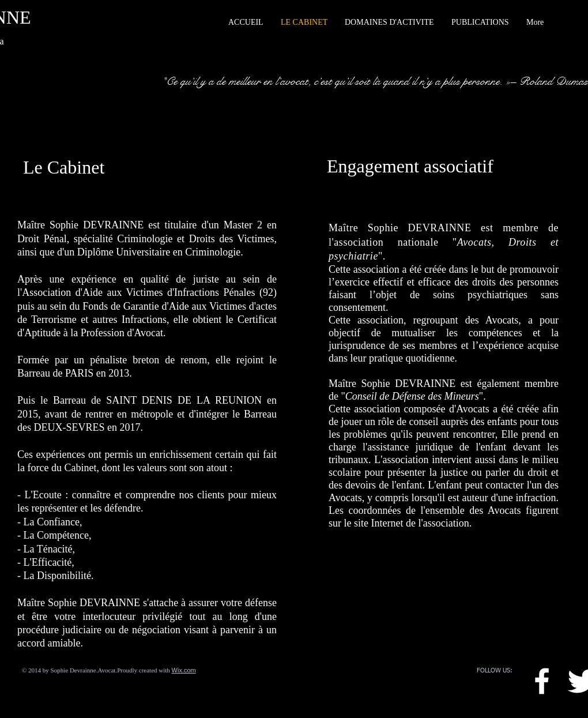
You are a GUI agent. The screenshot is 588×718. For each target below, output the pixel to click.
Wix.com (184, 670)
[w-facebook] (542, 681)
